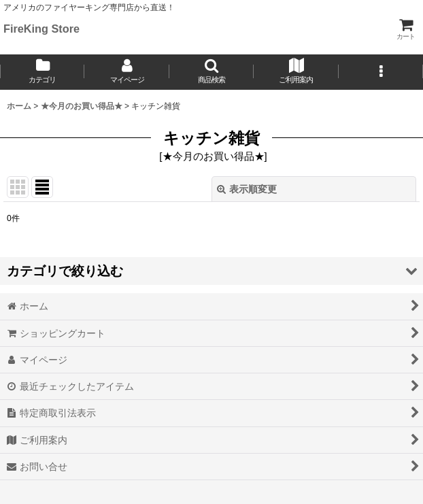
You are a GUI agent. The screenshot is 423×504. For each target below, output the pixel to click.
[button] (211, 72)
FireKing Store (41, 29)
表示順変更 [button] (247, 189)
